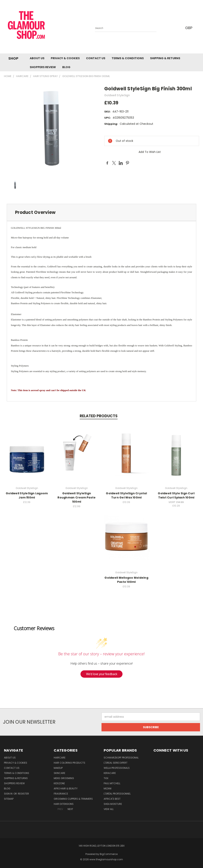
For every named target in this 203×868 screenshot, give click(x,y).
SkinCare (59, 773)
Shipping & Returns (165, 58)
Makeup (58, 768)
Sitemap (9, 799)
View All (109, 809)
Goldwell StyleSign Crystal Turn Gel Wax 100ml (126, 495)
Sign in (9, 794)
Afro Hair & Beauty (66, 788)
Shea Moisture (113, 804)
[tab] (101, 212)
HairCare (60, 758)
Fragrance (61, 794)
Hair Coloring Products (69, 763)
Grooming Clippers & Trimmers (73, 799)
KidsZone (59, 783)
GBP (189, 28)
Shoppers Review (43, 67)
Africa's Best (112, 799)
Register (23, 794)
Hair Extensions (64, 804)
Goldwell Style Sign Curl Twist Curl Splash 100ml (176, 495)
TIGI (106, 778)
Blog (66, 67)
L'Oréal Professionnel (117, 794)
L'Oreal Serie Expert (116, 763)
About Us (37, 58)
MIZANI (108, 788)
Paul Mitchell (112, 783)
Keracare (110, 773)
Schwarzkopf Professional (121, 758)
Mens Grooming (64, 778)
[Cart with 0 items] (199, 28)
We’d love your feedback (102, 674)
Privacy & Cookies (65, 58)
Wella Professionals (117, 768)
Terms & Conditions (128, 58)
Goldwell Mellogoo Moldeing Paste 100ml (126, 580)
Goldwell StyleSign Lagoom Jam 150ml (27, 495)
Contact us (96, 58)
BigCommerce (109, 854)
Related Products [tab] (99, 416)
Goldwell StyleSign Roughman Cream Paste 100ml (77, 497)
